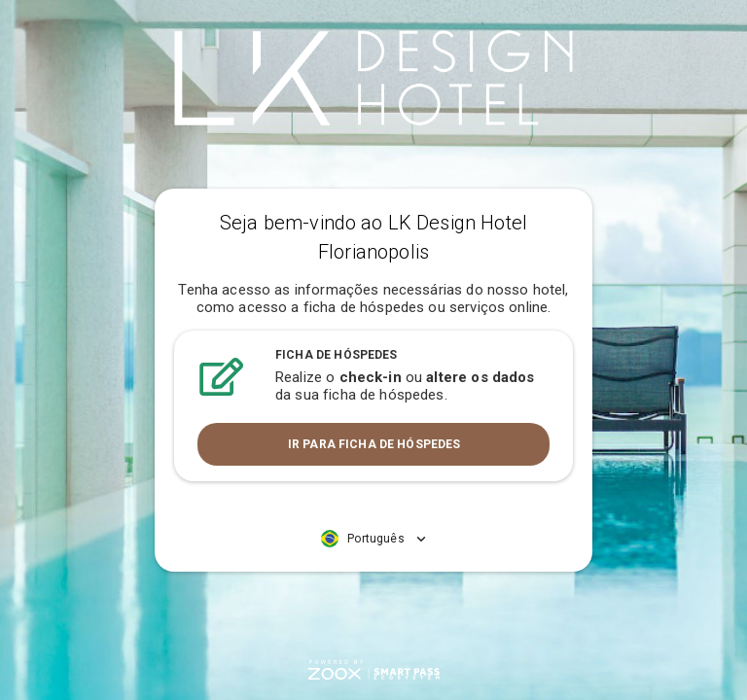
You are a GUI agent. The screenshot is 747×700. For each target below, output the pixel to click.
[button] (373, 539)
